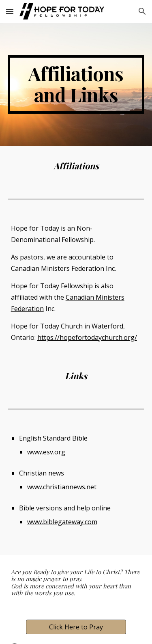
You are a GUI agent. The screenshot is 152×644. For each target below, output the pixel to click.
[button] (10, 11)
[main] (76, 84)
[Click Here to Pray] (76, 627)
